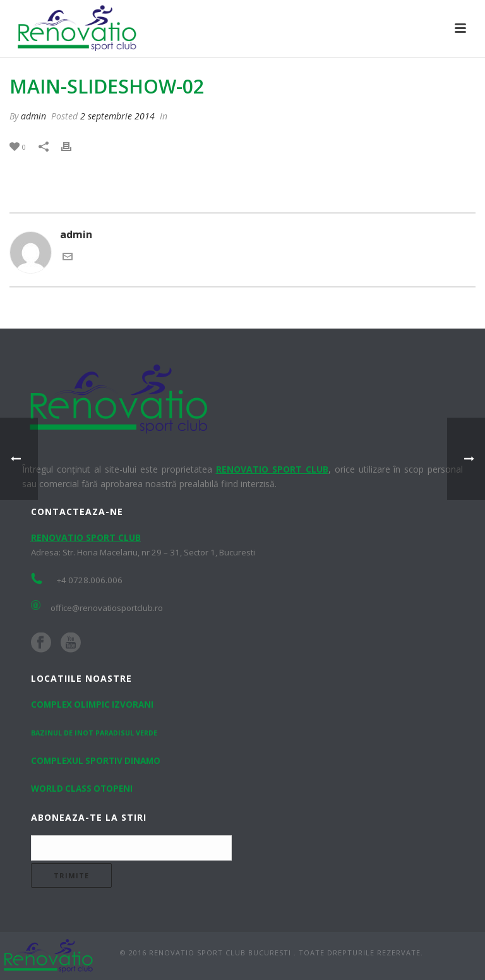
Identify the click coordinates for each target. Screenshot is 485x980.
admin (33, 116)
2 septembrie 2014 (117, 116)
